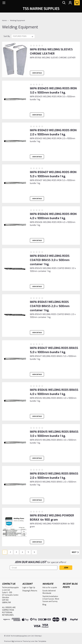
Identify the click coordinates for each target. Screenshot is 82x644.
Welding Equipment (17, 21)
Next (76, 552)
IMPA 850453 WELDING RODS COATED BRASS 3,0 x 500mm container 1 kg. (50, 260)
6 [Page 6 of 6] (34, 552)
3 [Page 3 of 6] (16, 552)
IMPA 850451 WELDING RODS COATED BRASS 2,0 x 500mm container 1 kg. (50, 306)
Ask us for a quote (50, 588)
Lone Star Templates (38, 641)
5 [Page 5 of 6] (28, 552)
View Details (37, 73)
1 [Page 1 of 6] (5, 552)
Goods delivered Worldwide (49, 592)
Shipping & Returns (30, 591)
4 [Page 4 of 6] (22, 552)
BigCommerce (17, 641)
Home (4, 21)
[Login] (70, 3)
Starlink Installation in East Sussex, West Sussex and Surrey (51, 599)
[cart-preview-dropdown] (76, 3)
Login (24, 588)
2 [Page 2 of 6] (10, 552)
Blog (44, 605)
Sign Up (32, 588)
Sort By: (7, 36)
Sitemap (38, 636)
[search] (64, 3)
